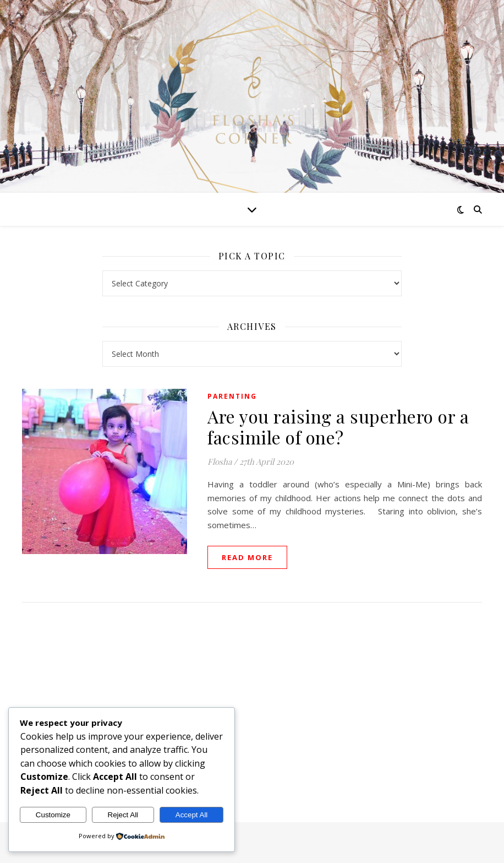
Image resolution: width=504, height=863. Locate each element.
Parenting (232, 396)
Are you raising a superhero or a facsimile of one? (338, 427)
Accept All (192, 815)
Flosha (220, 462)
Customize (53, 815)
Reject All (123, 815)
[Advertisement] (252, 701)
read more (247, 557)
